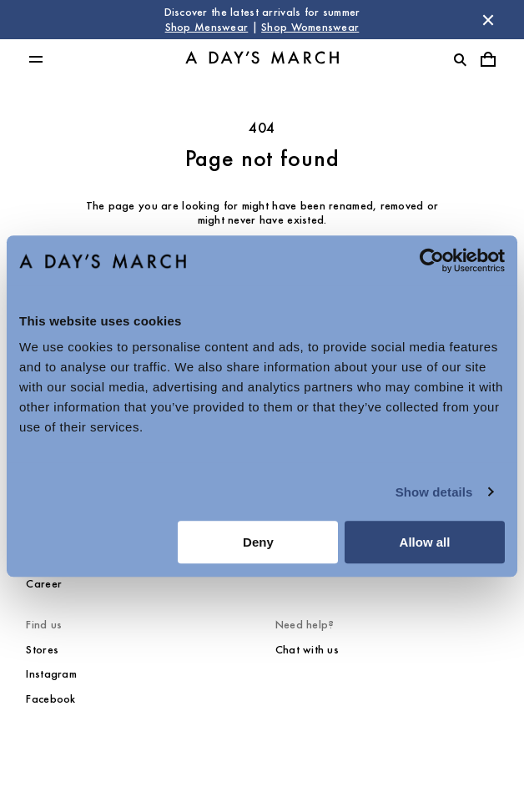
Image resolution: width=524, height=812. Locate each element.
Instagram (51, 674)
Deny (258, 542)
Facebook (50, 699)
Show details (434, 492)
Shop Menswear (207, 27)
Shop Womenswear (310, 27)
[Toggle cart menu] (488, 59)
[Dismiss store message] (488, 20)
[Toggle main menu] (36, 59)
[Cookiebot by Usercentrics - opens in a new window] (432, 260)
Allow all (425, 542)
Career (44, 584)
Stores (42, 650)
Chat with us (307, 650)
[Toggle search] (460, 59)
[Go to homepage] (262, 60)
